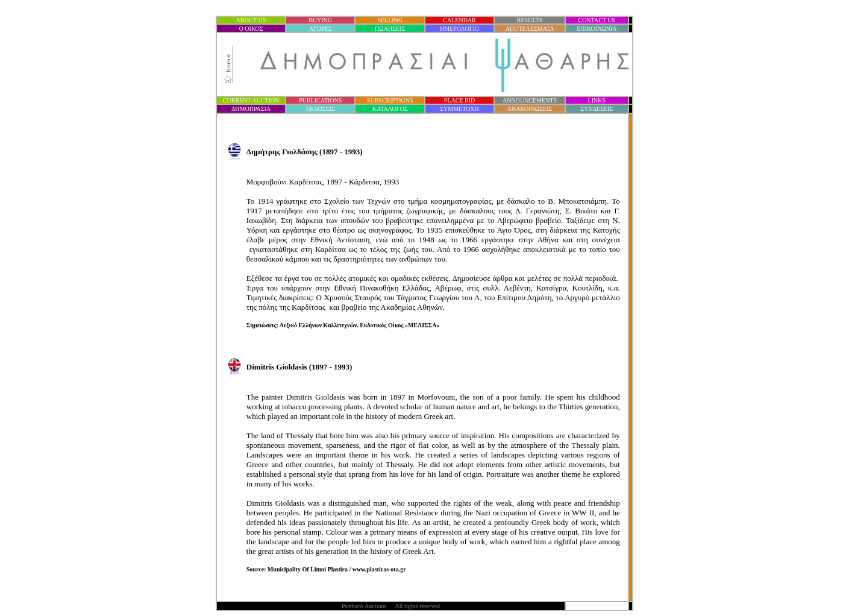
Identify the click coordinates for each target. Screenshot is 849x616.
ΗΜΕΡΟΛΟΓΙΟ (459, 29)
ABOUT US (251, 20)
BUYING (320, 20)
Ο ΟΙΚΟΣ (251, 29)
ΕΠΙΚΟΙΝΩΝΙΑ (597, 29)
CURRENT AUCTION (251, 100)
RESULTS (530, 20)
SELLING (390, 20)
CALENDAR (459, 20)
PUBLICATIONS (320, 100)
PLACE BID (459, 100)
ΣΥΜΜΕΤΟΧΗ (459, 109)
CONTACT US (597, 20)
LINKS (597, 100)
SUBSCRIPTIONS (390, 100)
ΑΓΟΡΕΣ (321, 29)
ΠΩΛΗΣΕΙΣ (390, 29)
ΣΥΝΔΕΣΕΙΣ (597, 109)
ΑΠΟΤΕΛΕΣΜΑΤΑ (530, 29)
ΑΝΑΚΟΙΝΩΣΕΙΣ (530, 109)
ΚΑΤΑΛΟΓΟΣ (390, 109)
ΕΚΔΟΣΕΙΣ (321, 109)
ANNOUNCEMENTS (530, 100)
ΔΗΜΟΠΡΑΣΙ (251, 109)
